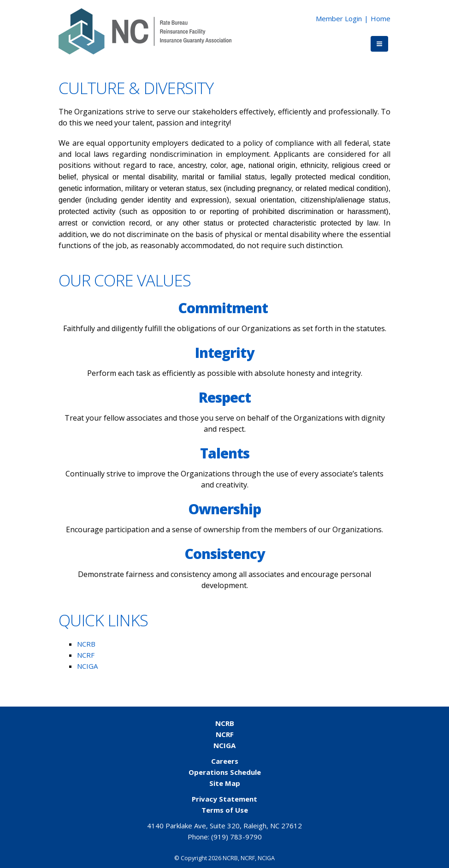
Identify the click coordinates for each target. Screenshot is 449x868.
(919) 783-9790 (236, 837)
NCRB (86, 644)
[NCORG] (145, 31)
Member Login (339, 18)
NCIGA (87, 666)
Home (381, 18)
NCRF (86, 655)
